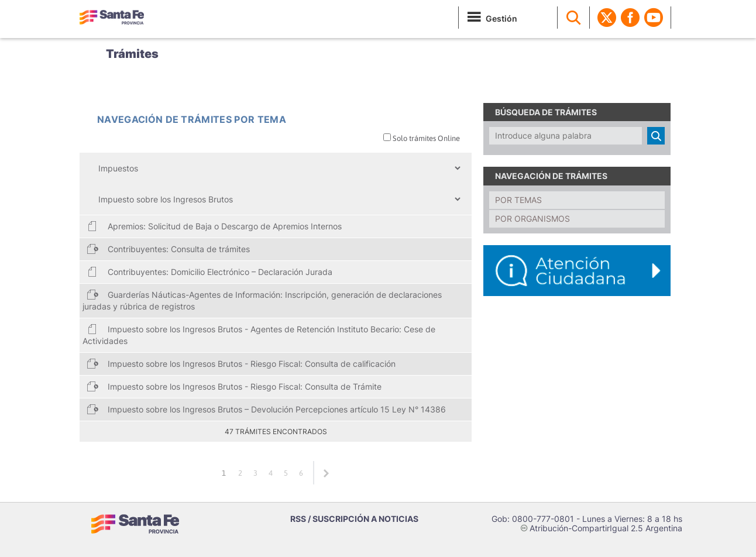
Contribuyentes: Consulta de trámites (168, 249)
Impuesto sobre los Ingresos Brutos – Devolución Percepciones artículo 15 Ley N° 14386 (266, 409)
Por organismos (532, 219)
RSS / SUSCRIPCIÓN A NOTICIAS (354, 519)
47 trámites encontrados (276, 431)
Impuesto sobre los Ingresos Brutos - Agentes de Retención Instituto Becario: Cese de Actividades (259, 334)
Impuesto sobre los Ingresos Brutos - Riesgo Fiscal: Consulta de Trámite (234, 386)
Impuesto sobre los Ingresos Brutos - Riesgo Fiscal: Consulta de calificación (241, 363)
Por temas (518, 200)
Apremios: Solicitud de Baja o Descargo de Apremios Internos (214, 226)
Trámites (132, 54)
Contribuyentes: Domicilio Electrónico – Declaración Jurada (209, 271)
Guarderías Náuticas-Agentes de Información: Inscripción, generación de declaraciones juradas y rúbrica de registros (262, 300)
